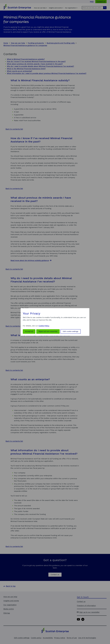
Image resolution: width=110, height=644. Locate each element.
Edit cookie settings (71, 331)
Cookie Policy (44, 326)
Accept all (29, 331)
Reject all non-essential (48, 331)
